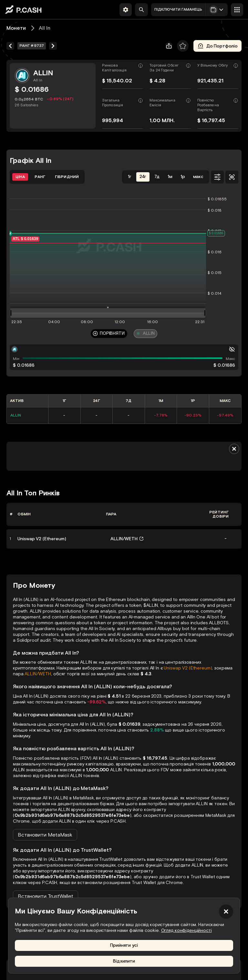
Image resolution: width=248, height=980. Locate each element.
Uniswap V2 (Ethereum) (188, 668)
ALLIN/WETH (38, 674)
